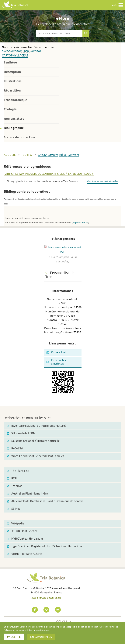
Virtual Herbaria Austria (24, 554)
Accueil (10, 155)
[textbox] (59, 33)
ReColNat (15, 449)
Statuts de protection (19, 137)
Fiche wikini (56, 353)
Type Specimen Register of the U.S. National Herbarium (44, 546)
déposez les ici (80, 222)
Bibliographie (14, 128)
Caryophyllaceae (15, 56)
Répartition (12, 90)
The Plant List (18, 471)
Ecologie (10, 109)
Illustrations (13, 81)
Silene (6, 51)
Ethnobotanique (15, 100)
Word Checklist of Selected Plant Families (35, 456)
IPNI (12, 479)
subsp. (25, 51)
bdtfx (27, 155)
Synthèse (10, 62)
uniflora (15, 51)
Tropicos (14, 486)
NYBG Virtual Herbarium (25, 539)
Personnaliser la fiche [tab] (59, 275)
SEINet (13, 509)
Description (12, 72)
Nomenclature (14, 119)
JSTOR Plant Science (22, 531)
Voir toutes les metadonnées (103, 181)
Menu (117, 5)
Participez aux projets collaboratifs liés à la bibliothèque (48, 174)
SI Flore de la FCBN (21, 433)
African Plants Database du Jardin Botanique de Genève (45, 501)
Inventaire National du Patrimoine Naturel (36, 426)
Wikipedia (15, 524)
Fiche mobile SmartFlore (57, 362)
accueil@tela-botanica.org (46, 598)
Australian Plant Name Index (27, 494)
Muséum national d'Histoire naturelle (33, 441)
